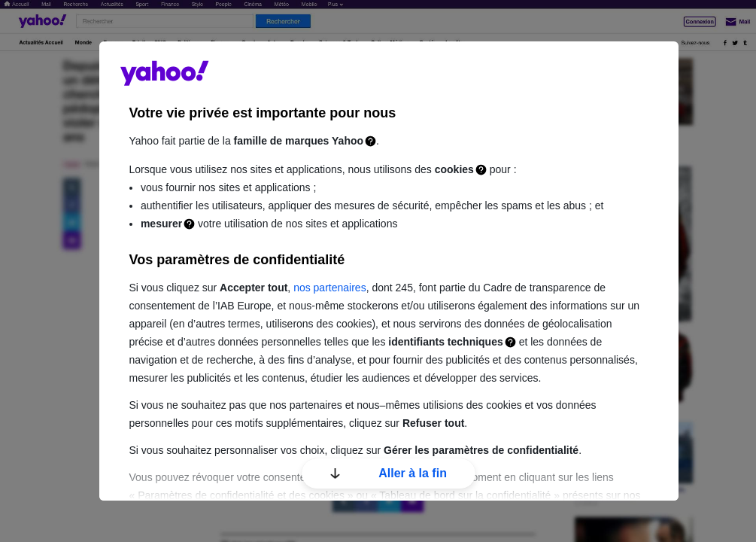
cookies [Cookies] (454, 169)
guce (165, 73)
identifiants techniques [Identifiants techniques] (445, 342)
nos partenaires (330, 288)
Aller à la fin (389, 473)
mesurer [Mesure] (161, 224)
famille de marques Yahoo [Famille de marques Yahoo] (299, 141)
